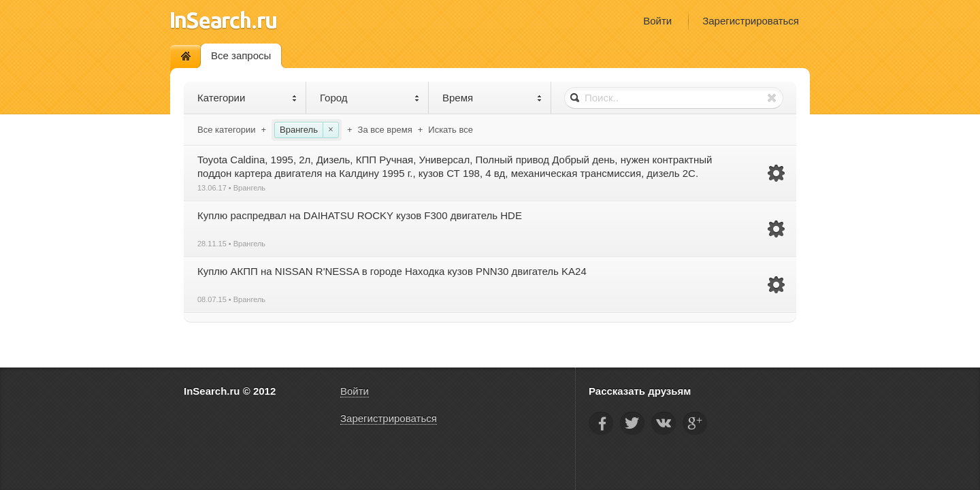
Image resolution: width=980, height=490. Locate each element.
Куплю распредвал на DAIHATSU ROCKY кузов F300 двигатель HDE (360, 215)
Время (492, 98)
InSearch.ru (224, 20)
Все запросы (241, 55)
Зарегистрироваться (751, 21)
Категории (247, 98)
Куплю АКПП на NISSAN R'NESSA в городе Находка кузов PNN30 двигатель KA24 (392, 271)
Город (370, 98)
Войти (657, 21)
